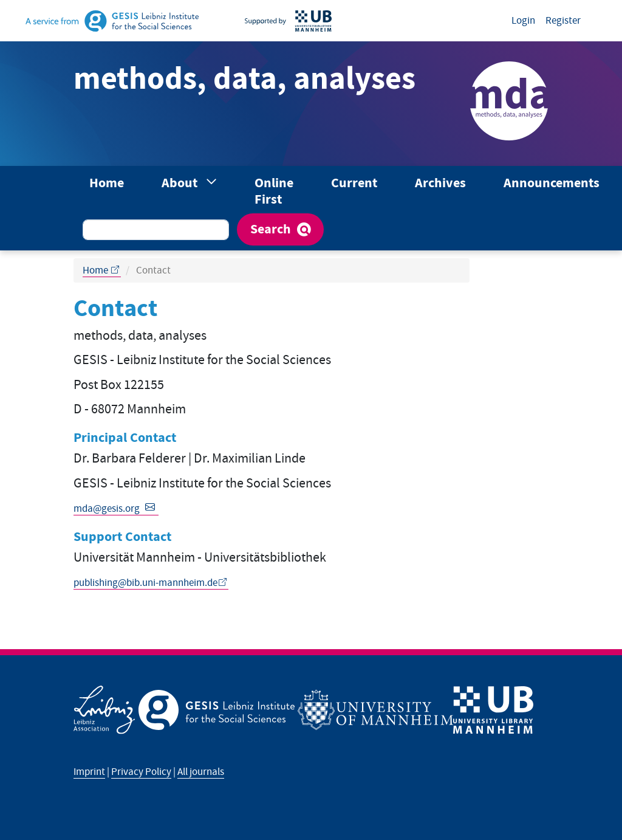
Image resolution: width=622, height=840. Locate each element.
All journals (201, 772)
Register (563, 21)
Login (523, 21)
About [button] (181, 183)
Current (354, 183)
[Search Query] (156, 230)
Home (107, 183)
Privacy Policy (141, 772)
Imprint (89, 772)
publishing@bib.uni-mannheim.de (145, 583)
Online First (274, 191)
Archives (440, 183)
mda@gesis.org (107, 509)
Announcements (552, 183)
